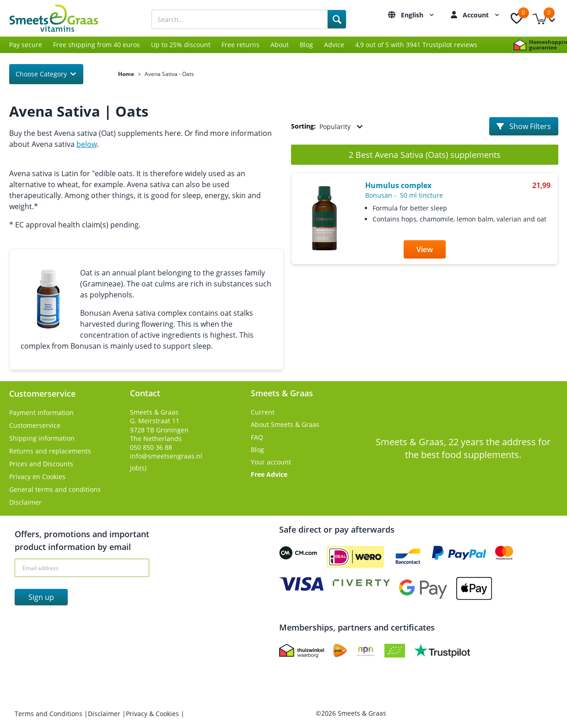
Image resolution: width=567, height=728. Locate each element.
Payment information (41, 413)
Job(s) (138, 468)
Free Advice (269, 474)
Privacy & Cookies (153, 714)
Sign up (41, 597)
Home (126, 74)
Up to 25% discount (181, 45)
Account (482, 15)
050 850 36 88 (151, 447)
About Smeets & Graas (285, 424)
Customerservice (35, 425)
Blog (306, 45)
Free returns (240, 45)
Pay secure (26, 45)
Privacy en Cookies (37, 477)
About (280, 45)
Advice (334, 45)
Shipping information (42, 438)
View (425, 249)
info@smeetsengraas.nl (166, 456)
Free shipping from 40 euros (97, 45)
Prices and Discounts (41, 464)
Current (263, 412)
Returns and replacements (50, 451)
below (87, 144)
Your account (271, 462)
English (418, 15)
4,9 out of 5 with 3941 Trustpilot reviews (416, 45)
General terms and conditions (55, 489)
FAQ (257, 437)
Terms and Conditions (49, 714)
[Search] (337, 19)
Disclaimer (25, 502)
